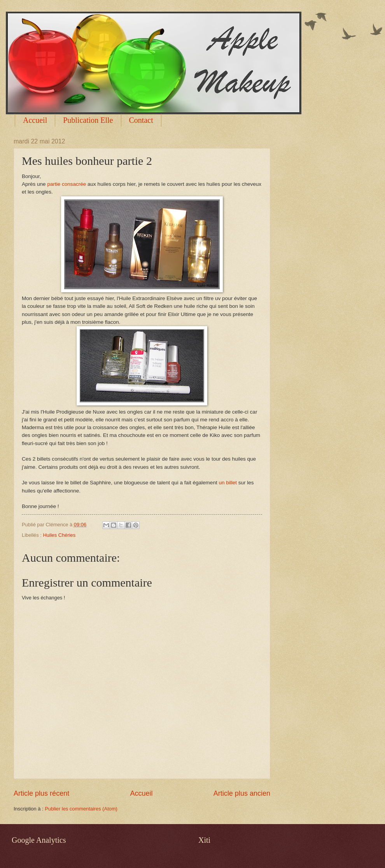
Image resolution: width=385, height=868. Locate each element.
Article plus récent (41, 793)
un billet (228, 483)
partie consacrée (66, 184)
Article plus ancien (242, 793)
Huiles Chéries (59, 535)
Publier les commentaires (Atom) (81, 809)
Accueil (35, 120)
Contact (141, 120)
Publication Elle (88, 120)
